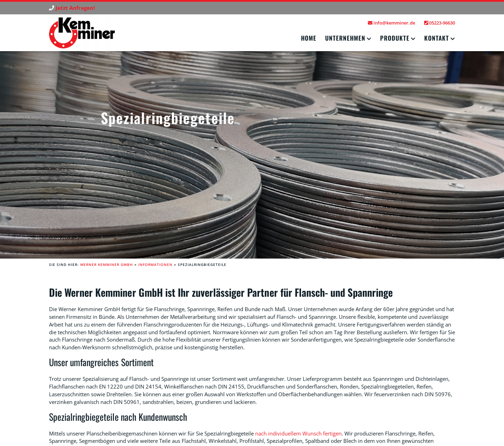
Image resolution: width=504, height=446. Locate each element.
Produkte (395, 38)
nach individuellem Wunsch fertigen (298, 434)
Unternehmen (345, 38)
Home (309, 38)
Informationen (155, 265)
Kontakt (437, 38)
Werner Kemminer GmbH (107, 265)
